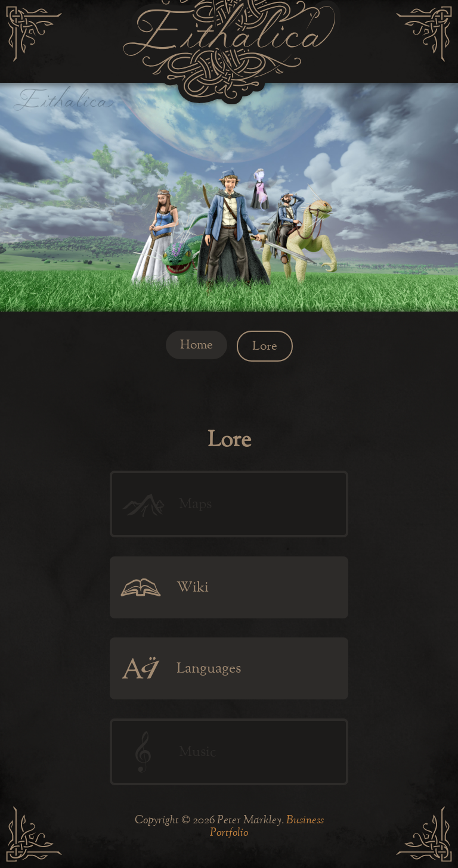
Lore (265, 346)
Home (196, 345)
